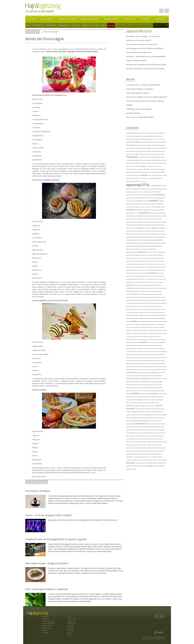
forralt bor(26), (161, 231)
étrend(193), (139, 210)
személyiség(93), (151, 403)
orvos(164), (144, 361)
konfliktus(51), (153, 303)
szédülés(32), (133, 403)
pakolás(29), (139, 370)
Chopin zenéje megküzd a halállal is (138, 93)
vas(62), (128, 451)
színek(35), (162, 409)
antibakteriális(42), (156, 142)
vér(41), (139, 454)
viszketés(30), (155, 460)
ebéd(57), (146, 178)
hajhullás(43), (138, 255)
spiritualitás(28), (162, 391)
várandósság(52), (162, 448)
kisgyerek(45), (151, 297)
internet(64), (145, 276)
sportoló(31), (143, 394)
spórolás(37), (129, 394)
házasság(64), (129, 261)
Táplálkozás (47, 19)
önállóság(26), (135, 364)
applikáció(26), (162, 145)
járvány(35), (129, 282)
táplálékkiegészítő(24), (130, 424)
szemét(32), (157, 403)
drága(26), (128, 178)
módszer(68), (153, 339)
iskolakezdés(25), (135, 279)
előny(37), (163, 198)
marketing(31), (150, 327)
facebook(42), (134, 213)
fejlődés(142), (159, 216)
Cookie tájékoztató (159, 637)
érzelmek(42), (129, 207)
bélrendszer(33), (144, 154)
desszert (69, 43)
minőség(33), (136, 339)
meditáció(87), (129, 331)
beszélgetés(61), (157, 154)
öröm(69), (154, 367)
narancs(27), (144, 349)
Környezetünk (51, 25)
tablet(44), (140, 418)
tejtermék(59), (147, 427)
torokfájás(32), (157, 436)
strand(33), (147, 394)
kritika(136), (152, 315)
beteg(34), (163, 154)
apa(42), (153, 145)
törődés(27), (162, 436)
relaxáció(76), (139, 385)
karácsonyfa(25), (138, 288)
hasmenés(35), (146, 258)
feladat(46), (164, 216)
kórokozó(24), (136, 306)
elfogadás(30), (143, 198)
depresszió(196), (160, 172)
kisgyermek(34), (157, 297)
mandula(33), (145, 327)
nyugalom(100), (145, 355)
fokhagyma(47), (162, 228)
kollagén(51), (164, 300)
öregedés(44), (149, 367)
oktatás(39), (138, 358)
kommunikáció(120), (131, 303)
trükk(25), (138, 439)
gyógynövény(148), (150, 246)
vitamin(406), (131, 463)
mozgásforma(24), (151, 342)
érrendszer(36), (146, 204)
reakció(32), (132, 382)
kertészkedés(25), (158, 291)
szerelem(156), (152, 406)
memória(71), (146, 333)
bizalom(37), (163, 157)
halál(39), (155, 255)
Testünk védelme (112, 19)
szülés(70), (159, 415)
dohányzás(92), (159, 175)
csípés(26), (155, 166)
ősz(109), (159, 367)
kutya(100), (129, 318)
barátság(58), (129, 154)
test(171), (134, 433)
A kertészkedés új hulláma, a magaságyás (140, 89)
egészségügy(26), (163, 189)
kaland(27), (152, 282)
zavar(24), (139, 466)
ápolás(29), (157, 145)
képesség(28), (134, 291)
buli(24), (133, 163)
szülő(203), (164, 415)
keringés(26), (149, 291)
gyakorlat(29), (149, 240)
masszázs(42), (156, 327)
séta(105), (128, 391)
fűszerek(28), (129, 237)
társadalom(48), (157, 424)
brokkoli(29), (129, 163)
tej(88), (143, 427)
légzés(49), (157, 318)
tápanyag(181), (146, 421)
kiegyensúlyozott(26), (154, 294)
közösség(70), (154, 312)
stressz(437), (154, 393)
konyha (96, 43)
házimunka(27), (144, 261)
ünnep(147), (129, 448)
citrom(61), (132, 166)
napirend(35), (160, 346)
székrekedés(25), (139, 403)
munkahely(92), (130, 346)
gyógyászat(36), (129, 246)
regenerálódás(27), (155, 382)
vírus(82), (144, 460)
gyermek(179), (151, 243)
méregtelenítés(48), (144, 337)
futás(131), (142, 234)
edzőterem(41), (143, 181)
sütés (106, 43)
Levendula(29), (157, 321)
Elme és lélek (130, 19)
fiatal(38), (128, 225)
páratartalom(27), (164, 370)
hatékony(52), (161, 258)
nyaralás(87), (129, 355)
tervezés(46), (129, 433)
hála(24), (152, 255)
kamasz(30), (135, 285)
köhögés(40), (153, 306)
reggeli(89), (129, 385)
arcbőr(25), (131, 148)
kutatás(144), (163, 315)
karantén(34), (144, 288)
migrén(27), (159, 337)
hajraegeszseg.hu (148, 639)
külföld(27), (133, 318)
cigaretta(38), (161, 163)
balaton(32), (144, 151)
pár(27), (152, 370)
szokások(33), (161, 412)
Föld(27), (128, 234)
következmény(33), (135, 312)
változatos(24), (155, 448)
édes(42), (154, 178)
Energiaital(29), (162, 201)
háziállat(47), (138, 261)
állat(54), (133, 139)
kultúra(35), (157, 315)
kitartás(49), (129, 300)
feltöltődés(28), (159, 219)
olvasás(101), (164, 358)
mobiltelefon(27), (142, 339)
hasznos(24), (151, 258)
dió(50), (150, 175)
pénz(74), (144, 373)
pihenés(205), (153, 373)
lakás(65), (142, 318)
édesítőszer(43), (159, 178)
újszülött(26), (140, 445)
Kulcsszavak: (59, 43)
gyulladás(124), (153, 249)
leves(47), (162, 321)
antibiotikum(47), (163, 142)
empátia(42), (146, 201)
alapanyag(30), (138, 136)
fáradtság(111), (134, 216)
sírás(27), (137, 391)
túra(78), (133, 442)
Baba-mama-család (90, 19)
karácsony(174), (130, 288)
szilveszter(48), (153, 409)
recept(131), (137, 382)
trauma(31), (133, 439)
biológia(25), (158, 157)
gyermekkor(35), (158, 243)
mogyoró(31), (158, 339)
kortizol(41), (142, 306)
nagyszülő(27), (146, 346)
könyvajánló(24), (129, 309)
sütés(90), (149, 397)
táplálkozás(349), (140, 424)
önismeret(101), (137, 367)
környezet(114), (140, 309)
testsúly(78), (146, 433)
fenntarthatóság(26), (130, 222)
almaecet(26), (161, 139)
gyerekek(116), (130, 243)
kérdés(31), (139, 291)
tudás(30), (142, 439)
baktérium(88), (138, 151)
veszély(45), (160, 457)
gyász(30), (154, 240)
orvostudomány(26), (151, 361)
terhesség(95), (141, 430)
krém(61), (147, 315)
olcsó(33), (154, 358)
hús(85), (164, 267)
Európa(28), (158, 210)
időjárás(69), (155, 270)
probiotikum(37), (143, 376)
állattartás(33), (137, 139)
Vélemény (95, 25)
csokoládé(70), (129, 169)
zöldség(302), (150, 466)
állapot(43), (128, 139)
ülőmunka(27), (159, 445)
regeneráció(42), (148, 382)
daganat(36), (142, 172)
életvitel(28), (137, 198)
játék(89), (133, 282)
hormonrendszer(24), (136, 267)
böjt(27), (154, 160)
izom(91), (155, 279)
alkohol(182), (151, 136)
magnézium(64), (152, 324)
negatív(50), (162, 349)
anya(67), (137, 145)
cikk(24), (165, 163)
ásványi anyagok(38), (147, 148)
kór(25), (128, 306)
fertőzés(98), (158, 222)
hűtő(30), (132, 270)
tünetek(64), (154, 442)
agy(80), (151, 133)
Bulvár (111, 25)
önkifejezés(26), (143, 367)
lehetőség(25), (162, 318)
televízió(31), (162, 427)
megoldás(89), (164, 331)
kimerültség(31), (138, 297)
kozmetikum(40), (147, 306)
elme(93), (154, 198)
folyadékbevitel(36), (141, 231)
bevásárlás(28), (148, 157)
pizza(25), (159, 373)
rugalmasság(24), (130, 388)
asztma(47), (154, 148)
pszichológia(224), (145, 379)
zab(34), (165, 463)
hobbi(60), (151, 264)
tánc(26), (128, 421)
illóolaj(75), (129, 273)
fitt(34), (145, 225)
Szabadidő (86, 25)
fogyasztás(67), (148, 228)
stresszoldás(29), (129, 397)
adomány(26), (141, 133)
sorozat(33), (149, 391)
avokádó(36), (163, 148)
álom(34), (132, 142)
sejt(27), (156, 388)
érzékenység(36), (153, 204)
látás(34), (146, 318)
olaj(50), (142, 358)
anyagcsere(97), (143, 145)
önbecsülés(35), (141, 364)
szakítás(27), (155, 400)
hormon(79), (162, 264)
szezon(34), (148, 409)
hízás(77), (147, 264)
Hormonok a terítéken (133, 113)
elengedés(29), (137, 195)
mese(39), (150, 337)
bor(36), (145, 160)
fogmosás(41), (129, 228)
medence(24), (162, 327)
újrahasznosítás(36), (134, 445)
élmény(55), (159, 198)
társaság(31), (163, 424)
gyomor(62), (141, 249)
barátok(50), (163, 151)
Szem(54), (145, 403)
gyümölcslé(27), (151, 252)
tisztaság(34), (138, 436)
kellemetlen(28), (163, 288)
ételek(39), (163, 207)
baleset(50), (149, 151)
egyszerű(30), (140, 192)
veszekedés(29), (154, 457)
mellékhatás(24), (140, 333)
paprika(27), (148, 370)
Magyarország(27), (130, 327)
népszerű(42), (135, 352)
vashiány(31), (138, 451)
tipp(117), (128, 436)
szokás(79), (155, 412)
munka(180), (162, 342)
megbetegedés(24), (136, 330)
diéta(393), (145, 175)
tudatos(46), (146, 439)
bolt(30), (142, 160)
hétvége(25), (161, 261)
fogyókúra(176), (155, 228)
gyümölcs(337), (142, 252)
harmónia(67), (140, 258)
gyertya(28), (164, 243)
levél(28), (152, 321)
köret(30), (134, 309)
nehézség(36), (129, 352)
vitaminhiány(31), (139, 463)
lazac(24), (153, 318)
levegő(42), (148, 321)
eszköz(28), (153, 207)
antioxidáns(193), (131, 145)
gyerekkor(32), (136, 243)
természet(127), (153, 430)
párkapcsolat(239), (131, 373)
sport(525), (136, 393)
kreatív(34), (136, 315)
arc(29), (128, 148)
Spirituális (76, 25)
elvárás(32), (129, 201)
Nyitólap (32, 19)
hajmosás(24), (144, 255)
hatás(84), (156, 258)
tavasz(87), (129, 427)
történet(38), (129, 439)
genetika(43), (147, 237)
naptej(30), (139, 349)
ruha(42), (135, 388)
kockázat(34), (134, 300)
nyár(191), (164, 352)
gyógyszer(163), (158, 246)
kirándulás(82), (145, 297)
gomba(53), (163, 237)
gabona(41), (134, 237)
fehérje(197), (141, 216)
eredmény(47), (137, 204)
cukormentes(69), (130, 172)
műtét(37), (135, 346)
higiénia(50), (139, 264)
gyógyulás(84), (135, 249)
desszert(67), (129, 175)
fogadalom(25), (162, 225)
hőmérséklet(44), (149, 267)
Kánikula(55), (145, 285)
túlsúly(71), (129, 442)
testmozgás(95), (140, 433)
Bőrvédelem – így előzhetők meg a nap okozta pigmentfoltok (146, 57)
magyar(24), (163, 324)
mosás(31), (163, 339)
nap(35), (150, 346)
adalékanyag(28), (135, 133)
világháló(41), (135, 460)
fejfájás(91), (147, 216)
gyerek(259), (159, 240)
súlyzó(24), (139, 397)
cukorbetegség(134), (160, 169)
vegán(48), (155, 451)
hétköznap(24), (156, 261)
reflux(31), (142, 382)
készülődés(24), (129, 294)
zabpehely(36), (134, 466)
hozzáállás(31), (143, 267)
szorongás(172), (148, 415)
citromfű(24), (137, 166)
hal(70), (148, 255)
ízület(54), (164, 279)
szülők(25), (128, 418)
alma (65, 43)
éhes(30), (145, 192)
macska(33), (132, 324)
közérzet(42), (141, 312)
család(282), (143, 166)
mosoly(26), (128, 342)
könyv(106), (159, 306)
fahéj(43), (138, 213)
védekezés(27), (144, 451)
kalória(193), (129, 285)
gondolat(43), (129, 240)
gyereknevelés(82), (143, 243)
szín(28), (159, 409)
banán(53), (154, 151)
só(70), (145, 391)
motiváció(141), (134, 342)
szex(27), (138, 409)
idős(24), (160, 270)
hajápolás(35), (132, 255)
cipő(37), (128, 166)
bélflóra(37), (138, 154)
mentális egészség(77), (131, 337)
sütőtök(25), (154, 397)
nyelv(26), (134, 355)
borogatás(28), (149, 160)
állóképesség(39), (150, 139)
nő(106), (150, 352)
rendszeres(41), (150, 385)
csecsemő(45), (150, 166)
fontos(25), (157, 231)
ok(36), (128, 358)
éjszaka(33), (154, 192)
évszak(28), (128, 213)
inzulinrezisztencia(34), (157, 276)
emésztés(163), (139, 201)
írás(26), (163, 276)
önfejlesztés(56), (130, 367)
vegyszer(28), (129, 454)
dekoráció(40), (147, 172)
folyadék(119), (134, 231)
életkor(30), (147, 195)
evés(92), (162, 210)
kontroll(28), (158, 303)
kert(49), (153, 291)
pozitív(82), (137, 376)
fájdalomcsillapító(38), (154, 213)
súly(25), (135, 397)
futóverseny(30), (148, 234)
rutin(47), (139, 388)
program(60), (129, 379)
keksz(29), (158, 288)
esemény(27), (148, 207)
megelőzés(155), (144, 330)
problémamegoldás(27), (158, 376)
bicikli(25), (153, 157)
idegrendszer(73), (138, 270)
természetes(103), (161, 430)
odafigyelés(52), (162, 355)
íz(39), (147, 279)
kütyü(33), (138, 318)
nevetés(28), (146, 352)
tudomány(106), (160, 439)
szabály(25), (135, 400)
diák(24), (139, 175)
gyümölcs (86, 43)
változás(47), (150, 448)
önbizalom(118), (148, 364)
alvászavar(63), (144, 142)
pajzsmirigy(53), (133, 370)
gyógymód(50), (142, 246)
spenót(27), (157, 391)
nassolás (102, 43)
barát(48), (158, 151)
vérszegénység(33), (143, 457)
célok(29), (156, 163)
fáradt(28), (128, 216)
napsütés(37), (134, 349)
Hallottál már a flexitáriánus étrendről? (139, 40)
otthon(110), (158, 361)
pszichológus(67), (154, 379)
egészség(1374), (139, 185)
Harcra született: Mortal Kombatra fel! (139, 52)
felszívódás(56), (146, 219)
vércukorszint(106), (151, 454)
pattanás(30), (139, 373)
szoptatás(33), (134, 415)
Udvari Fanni (51, 43)
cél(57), (152, 163)
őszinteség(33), (164, 367)
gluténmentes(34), (157, 237)
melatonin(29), (129, 333)
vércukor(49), (144, 454)
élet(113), (142, 195)
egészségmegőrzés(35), (148, 189)
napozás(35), (129, 349)
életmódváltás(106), (131, 198)
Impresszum (147, 637)
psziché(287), (136, 379)
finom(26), (142, 225)
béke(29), (134, 154)
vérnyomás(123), (130, 457)
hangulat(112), (161, 255)
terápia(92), (135, 430)
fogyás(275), (141, 228)
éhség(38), (149, 192)
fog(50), (157, 225)
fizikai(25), (153, 225)
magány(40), (137, 324)
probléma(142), (150, 376)
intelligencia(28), (139, 276)
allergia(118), (143, 139)
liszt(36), (128, 324)
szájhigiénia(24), (141, 400)
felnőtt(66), (141, 219)
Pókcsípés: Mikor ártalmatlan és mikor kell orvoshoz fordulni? (146, 65)
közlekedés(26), (147, 312)
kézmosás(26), (142, 294)
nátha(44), (157, 349)
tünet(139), (149, 442)
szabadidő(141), (160, 397)
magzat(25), (136, 327)
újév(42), (128, 445)
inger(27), (134, 276)
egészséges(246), (156, 186)
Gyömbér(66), (146, 249)
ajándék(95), (162, 133)
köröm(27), (163, 309)
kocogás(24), (139, 300)
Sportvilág (160, 19)
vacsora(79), (135, 448)
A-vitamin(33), (129, 133)
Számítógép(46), (160, 400)
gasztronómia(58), (140, 237)
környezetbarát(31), (148, 309)
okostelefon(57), (132, 358)
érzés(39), (143, 207)
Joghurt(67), (142, 282)
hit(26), (143, 264)
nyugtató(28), (152, 355)
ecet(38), (150, 178)
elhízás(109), (149, 198)
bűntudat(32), (137, 163)
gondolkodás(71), (135, 240)
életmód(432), (160, 195)
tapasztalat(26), (153, 421)
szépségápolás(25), (144, 406)
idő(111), (144, 270)
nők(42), (154, 352)
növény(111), (159, 352)
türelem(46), (160, 442)
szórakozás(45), (141, 415)
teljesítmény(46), (130, 430)
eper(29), (128, 204)
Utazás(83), (150, 445)
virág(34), (140, 460)
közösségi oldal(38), (130, 315)
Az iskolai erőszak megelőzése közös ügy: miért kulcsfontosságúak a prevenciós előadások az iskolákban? (145, 46)
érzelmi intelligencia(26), (136, 207)
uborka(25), (164, 442)
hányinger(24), (134, 258)
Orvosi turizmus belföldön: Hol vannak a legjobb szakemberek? (147, 97)
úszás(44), (145, 445)
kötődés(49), (129, 312)
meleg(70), (134, 333)
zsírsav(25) (134, 469)
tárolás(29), (148, 424)
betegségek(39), (142, 157)
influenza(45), (162, 273)
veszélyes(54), (129, 460)
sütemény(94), (144, 397)
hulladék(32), (160, 267)
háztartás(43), (150, 261)
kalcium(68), (157, 282)
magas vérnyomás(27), (144, 324)
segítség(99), (152, 388)
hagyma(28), (156, 252)
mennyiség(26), (152, 333)
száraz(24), (128, 403)
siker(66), (133, 391)
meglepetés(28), (158, 330)
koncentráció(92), (139, 303)
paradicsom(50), (157, 370)
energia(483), (154, 201)
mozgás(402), (143, 342)
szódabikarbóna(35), (149, 412)
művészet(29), (140, 346)
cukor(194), (146, 169)
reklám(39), (134, 385)
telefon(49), (157, 427)
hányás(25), (128, 258)
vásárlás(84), (132, 451)
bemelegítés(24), (150, 154)
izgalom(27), (151, 279)
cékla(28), (149, 163)
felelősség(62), (135, 219)
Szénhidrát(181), (130, 406)
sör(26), (153, 391)
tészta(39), (157, 433)
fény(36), (136, 222)
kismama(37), (163, 297)
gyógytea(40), (129, 249)
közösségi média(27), (161, 312)
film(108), (138, 225)
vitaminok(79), (145, 463)
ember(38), (133, 201)
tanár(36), (162, 418)
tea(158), (133, 427)
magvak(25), (158, 324)
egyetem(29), (135, 192)
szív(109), (128, 412)
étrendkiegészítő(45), (147, 210)
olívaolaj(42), (158, 358)
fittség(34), (149, 225)
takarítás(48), (145, 418)
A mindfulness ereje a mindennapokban (139, 109)
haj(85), (128, 255)
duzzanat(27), (133, 178)
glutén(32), (151, 237)
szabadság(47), (129, 400)
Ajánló (104, 25)
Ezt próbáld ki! (38, 25)
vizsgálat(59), (160, 463)
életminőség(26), (152, 195)
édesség (75, 43)
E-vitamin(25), (138, 178)
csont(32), (134, 169)
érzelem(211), (160, 204)
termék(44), (147, 430)
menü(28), (138, 337)
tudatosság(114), (153, 439)
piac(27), (148, 373)
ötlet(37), (128, 370)
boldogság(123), (136, 160)
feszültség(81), (164, 222)
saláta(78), (147, 388)
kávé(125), (153, 288)
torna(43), (152, 436)
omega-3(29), (129, 361)
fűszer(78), (164, 234)
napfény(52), (155, 346)
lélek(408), (134, 321)
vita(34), (160, 460)
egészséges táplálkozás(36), (137, 189)
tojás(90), (148, 436)
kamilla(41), (140, 285)
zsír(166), (162, 466)
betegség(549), (132, 157)
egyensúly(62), (129, 192)
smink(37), (141, 391)
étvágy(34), (153, 210)
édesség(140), (130, 181)
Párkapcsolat (64, 25)
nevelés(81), (140, 352)
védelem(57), (150, 451)
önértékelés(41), (163, 364)
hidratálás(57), (134, 264)
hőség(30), (155, 267)
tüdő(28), (145, 442)
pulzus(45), (165, 379)
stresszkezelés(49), (163, 394)
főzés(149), (133, 234)
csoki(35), (159, 166)
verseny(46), (137, 457)
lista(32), (166, 321)
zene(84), (143, 466)
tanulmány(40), (139, 421)
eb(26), (143, 178)
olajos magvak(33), (148, 358)
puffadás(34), (160, 379)
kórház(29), (131, 306)
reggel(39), (161, 382)
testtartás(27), (152, 433)
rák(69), (128, 382)
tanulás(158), (133, 421)
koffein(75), (144, 300)
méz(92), (154, 337)
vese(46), (149, 457)
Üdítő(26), (155, 445)
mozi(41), (157, 342)
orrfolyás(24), (139, 361)
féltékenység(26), (153, 219)
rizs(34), (155, 385)
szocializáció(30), (141, 412)
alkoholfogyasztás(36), (159, 136)
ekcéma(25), (159, 192)
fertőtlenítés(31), (151, 222)
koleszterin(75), (150, 300)
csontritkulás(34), (140, 169)
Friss (28, 25)
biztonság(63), (129, 160)
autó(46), (158, 148)
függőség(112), (154, 234)
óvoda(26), (162, 361)
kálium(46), (162, 282)
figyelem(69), (133, 225)
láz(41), (150, 318)
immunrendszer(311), (152, 273)
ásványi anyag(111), (138, 148)
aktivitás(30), (133, 136)
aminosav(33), (150, 142)
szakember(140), (148, 400)
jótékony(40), (147, 282)
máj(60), (140, 327)
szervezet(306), (131, 409)
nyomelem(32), (139, 355)
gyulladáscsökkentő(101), (132, 252)
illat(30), (163, 270)
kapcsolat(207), (152, 285)
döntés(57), (165, 175)
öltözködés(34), (129, 364)
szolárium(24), (129, 415)
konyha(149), (163, 303)
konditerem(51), (146, 303)
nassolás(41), (153, 349)
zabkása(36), (129, 466)
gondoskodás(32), (142, 240)
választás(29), (144, 448)
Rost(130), (159, 385)
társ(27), (152, 424)
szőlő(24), (154, 415)
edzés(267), (137, 181)
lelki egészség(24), (142, 321)
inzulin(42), (150, 276)
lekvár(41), (128, 321)
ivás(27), (144, 279)
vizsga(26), (155, 463)
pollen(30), (163, 373)
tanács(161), (157, 418)
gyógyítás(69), (136, 246)
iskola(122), (129, 279)
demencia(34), (153, 172)
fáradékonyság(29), (162, 213)
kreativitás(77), (142, 315)
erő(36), (141, 204)
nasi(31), (148, 349)
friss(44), (137, 234)
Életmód (146, 19)
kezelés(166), (136, 294)
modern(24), (148, 339)
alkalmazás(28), (144, 136)
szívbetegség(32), (134, 412)
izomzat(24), (160, 279)
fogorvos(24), (135, 228)
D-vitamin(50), (136, 172)
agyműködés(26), (156, 133)
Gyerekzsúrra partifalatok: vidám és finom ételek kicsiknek (145, 69)
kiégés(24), (147, 294)
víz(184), (151, 463)
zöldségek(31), (157, 466)
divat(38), (154, 175)
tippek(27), (133, 436)
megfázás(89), (152, 331)
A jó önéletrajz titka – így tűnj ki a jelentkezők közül (143, 85)
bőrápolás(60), (164, 160)
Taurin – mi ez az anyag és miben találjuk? (140, 117)
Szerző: (44, 43)
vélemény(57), (135, 454)
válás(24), (140, 448)
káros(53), (148, 288)
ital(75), (140, 279)
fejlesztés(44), (152, 216)
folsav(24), (128, 231)
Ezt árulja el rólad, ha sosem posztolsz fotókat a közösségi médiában (145, 103)
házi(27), (134, 261)
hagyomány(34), (162, 252)
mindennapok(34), (130, 339)
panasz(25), (144, 370)
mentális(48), (164, 333)
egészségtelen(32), (156, 189)
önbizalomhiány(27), (156, 364)
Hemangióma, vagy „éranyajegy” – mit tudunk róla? (143, 36)
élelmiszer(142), (130, 195)
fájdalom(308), (145, 213)
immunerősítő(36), (142, 273)
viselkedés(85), (149, 460)
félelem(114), (129, 219)
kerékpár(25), (144, 291)
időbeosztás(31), (149, 270)
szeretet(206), (159, 406)
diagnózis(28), (134, 175)
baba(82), (133, 151)
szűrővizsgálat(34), (134, 418)
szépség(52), (137, 406)
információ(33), (129, 276)
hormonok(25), (129, 267)
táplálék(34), (159, 421)
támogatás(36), (151, 418)
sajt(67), (142, 388)
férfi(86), (146, 222)
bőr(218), (158, 160)
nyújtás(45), (157, 355)
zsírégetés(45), (129, 469)
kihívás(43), (160, 294)
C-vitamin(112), (143, 163)
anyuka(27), (149, 145)
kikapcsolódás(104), (131, 297)
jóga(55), (137, 282)
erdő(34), (132, 204)
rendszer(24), (144, 385)
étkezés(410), (131, 210)
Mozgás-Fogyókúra (67, 19)
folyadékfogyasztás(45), (149, 231)
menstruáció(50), (158, 333)
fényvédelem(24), (141, 222)
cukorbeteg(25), (153, 169)
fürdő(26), (160, 234)
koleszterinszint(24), (157, 300)
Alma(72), (156, 139)
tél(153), (152, 427)
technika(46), (138, 427)
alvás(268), (137, 142)
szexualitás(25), (143, 409)
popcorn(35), (129, 376)
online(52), (134, 361)
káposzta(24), (159, 285)
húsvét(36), (128, 270)
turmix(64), (137, 442)
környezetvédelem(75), (156, 309)
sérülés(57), (161, 388)
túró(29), (141, 442)
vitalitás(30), (164, 460)
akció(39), (128, 136)
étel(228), (158, 207)
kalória (91, 43)
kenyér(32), (128, 291)
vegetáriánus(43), (160, 451)
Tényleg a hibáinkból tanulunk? (136, 61)
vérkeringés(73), (158, 454)
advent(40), (146, 133)
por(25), (133, 376)
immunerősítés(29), (135, 273)
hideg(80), (128, 264)
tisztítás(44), (143, 436)
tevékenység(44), (162, 433)
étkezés (80, 43)
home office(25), (157, 264)
